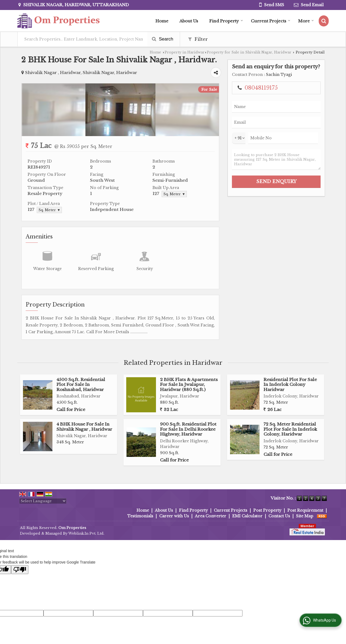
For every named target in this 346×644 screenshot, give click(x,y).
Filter (198, 39)
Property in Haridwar (185, 52)
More (306, 21)
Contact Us (279, 516)
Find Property (226, 21)
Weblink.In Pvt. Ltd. (86, 533)
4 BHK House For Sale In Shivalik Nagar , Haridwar (84, 426)
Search (163, 39)
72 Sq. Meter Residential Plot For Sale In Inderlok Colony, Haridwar (290, 429)
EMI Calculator (247, 516)
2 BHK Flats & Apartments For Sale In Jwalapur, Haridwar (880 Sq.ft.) (189, 385)
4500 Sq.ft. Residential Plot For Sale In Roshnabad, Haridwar (81, 385)
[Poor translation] (20, 570)
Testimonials (140, 516)
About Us (189, 21)
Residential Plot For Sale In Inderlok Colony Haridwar (290, 385)
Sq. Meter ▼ (174, 194)
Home (162, 21)
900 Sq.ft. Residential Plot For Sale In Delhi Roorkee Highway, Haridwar (188, 429)
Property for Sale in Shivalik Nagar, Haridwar (249, 52)
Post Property (267, 510)
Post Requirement (305, 510)
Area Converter (211, 516)
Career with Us (174, 516)
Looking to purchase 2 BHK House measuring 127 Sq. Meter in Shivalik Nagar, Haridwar (276, 160)
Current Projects (271, 21)
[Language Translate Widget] (43, 501)
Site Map (305, 516)
